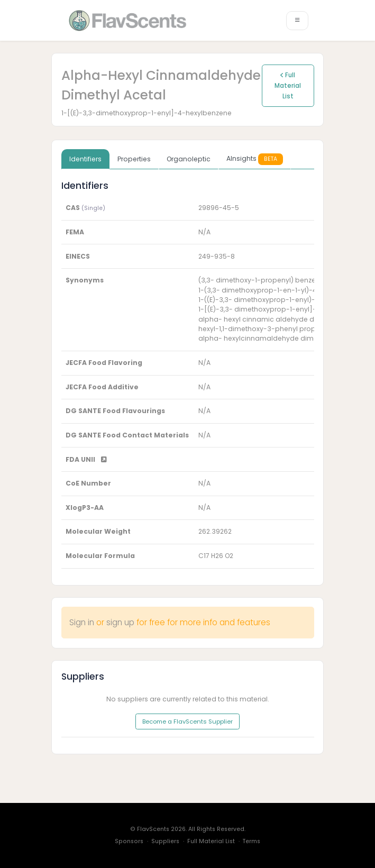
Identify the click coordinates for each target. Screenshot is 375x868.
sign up (120, 622)
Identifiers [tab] (85, 159)
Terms (251, 841)
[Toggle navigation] (297, 21)
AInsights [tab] (255, 159)
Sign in (82, 622)
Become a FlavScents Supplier (187, 721)
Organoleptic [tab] (189, 159)
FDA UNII (86, 459)
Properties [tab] (134, 159)
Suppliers (165, 841)
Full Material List (288, 86)
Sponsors (129, 841)
